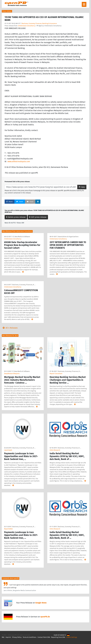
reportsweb (8, 450)
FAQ (3, 637)
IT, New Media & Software (21, 237)
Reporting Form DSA (58, 637)
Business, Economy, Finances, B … (24, 285)
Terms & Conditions (30, 637)
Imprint (8, 637)
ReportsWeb (8, 529)
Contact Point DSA (44, 637)
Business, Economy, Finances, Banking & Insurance (39, 23)
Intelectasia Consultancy (27, 26)
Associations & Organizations (68, 237)
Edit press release (38, 217)
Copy (82, 187)
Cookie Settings (72, 637)
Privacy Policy (17, 637)
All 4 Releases (10, 328)
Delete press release (16, 217)
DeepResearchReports (12, 374)
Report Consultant (56, 374)
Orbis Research (55, 450)
